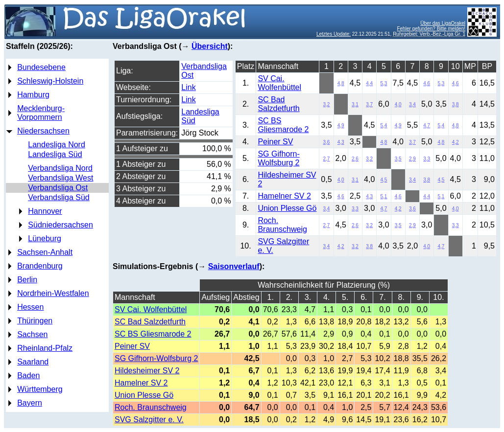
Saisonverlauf (234, 266)
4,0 (398, 104)
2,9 (412, 159)
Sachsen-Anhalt (45, 252)
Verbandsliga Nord (60, 168)
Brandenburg (40, 266)
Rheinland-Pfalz (45, 348)
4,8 (341, 83)
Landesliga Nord (57, 145)
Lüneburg (45, 239)
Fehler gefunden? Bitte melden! (431, 29)
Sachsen (32, 334)
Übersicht (210, 46)
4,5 (384, 180)
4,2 (456, 142)
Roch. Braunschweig (282, 225)
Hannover (45, 211)
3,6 (327, 142)
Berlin (27, 280)
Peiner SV (275, 142)
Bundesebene (41, 67)
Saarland (33, 362)
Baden (28, 375)
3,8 (456, 104)
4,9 (341, 125)
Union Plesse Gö (287, 208)
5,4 (384, 125)
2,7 (327, 159)
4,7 (427, 125)
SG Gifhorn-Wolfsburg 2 (278, 158)
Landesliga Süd (55, 154)
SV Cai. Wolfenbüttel (279, 83)
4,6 (427, 83)
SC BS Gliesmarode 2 (283, 125)
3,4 (412, 104)
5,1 (384, 196)
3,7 (369, 104)
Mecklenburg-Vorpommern (41, 113)
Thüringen (35, 321)
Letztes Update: (334, 34)
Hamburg (33, 95)
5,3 (384, 83)
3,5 (398, 159)
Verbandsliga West (60, 178)
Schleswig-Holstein (50, 81)
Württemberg (40, 389)
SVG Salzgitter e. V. (149, 420)
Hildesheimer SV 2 (147, 371)
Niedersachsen (43, 131)
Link (188, 87)
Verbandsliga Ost (58, 188)
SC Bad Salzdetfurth (278, 104)
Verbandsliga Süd (59, 197)
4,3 (341, 142)
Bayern (30, 403)
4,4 (369, 83)
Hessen (30, 307)
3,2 (327, 104)
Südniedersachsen (60, 225)
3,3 (427, 159)
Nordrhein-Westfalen (53, 293)
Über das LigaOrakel (443, 23)
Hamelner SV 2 (284, 196)
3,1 (355, 104)
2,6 (355, 159)
